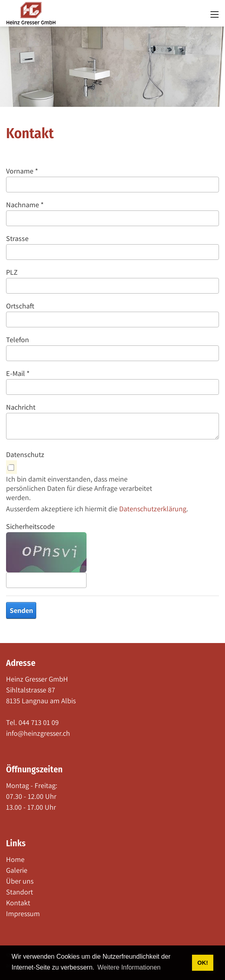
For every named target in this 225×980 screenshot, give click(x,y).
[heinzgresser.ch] (31, 13)
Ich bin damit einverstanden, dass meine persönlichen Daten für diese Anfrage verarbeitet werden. (79, 488)
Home (15, 859)
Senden (21, 610)
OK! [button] (202, 963)
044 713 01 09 (39, 722)
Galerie (17, 870)
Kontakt (18, 903)
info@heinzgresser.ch (38, 733)
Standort (20, 892)
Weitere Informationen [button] (129, 967)
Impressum (23, 914)
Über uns (20, 881)
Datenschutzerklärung (153, 509)
